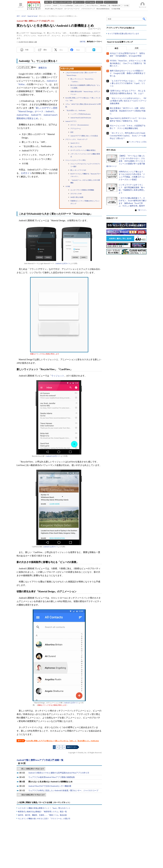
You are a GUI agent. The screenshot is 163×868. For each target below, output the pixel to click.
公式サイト (26, 173)
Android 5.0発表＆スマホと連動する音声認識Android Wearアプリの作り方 (59, 773)
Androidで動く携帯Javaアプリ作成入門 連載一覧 (40, 760)
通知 (45, 50)
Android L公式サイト (63, 263)
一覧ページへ (142, 210)
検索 (144, 19)
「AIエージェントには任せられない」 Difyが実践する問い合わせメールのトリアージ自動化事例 (128, 101)
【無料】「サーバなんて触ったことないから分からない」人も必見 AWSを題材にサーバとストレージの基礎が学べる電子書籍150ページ (126, 161)
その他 (68, 186)
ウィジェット (58, 376)
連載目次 (43, 68)
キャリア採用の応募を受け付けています (123, 34)
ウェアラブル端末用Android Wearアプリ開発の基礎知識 (51, 777)
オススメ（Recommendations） (80, 125)
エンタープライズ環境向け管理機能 (82, 190)
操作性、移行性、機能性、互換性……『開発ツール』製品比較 (42, 815)
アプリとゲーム (76, 129)
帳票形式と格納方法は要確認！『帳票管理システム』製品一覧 (42, 812)
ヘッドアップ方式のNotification (80, 114)
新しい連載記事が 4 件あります (33, 769)
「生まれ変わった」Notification (75, 110)
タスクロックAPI (76, 194)
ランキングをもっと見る (138, 142)
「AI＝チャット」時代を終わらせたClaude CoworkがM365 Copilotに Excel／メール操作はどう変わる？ (128, 136)
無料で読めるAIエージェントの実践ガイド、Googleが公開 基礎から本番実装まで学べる (128, 73)
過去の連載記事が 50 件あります (33, 795)
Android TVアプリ (71, 121)
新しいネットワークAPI (78, 170)
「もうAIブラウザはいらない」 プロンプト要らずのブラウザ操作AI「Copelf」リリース (128, 83)
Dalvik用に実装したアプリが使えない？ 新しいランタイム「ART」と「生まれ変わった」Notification (63, 741)
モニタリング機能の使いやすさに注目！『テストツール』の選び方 (44, 819)
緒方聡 (83, 42)
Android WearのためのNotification (81, 118)
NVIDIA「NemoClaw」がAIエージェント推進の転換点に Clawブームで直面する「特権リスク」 (128, 63)
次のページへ (72, 747)
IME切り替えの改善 (77, 197)
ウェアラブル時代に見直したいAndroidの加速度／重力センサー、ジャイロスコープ (63, 791)
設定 (72, 132)
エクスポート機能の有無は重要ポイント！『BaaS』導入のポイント (44, 808)
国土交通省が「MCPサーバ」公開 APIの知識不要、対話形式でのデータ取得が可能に (128, 111)
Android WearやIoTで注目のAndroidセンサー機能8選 (50, 786)
